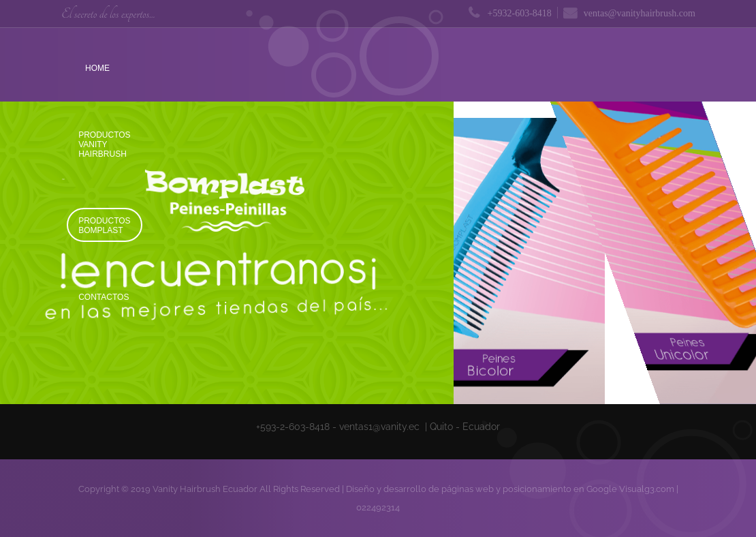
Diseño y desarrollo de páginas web (420, 489)
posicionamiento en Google (560, 489)
